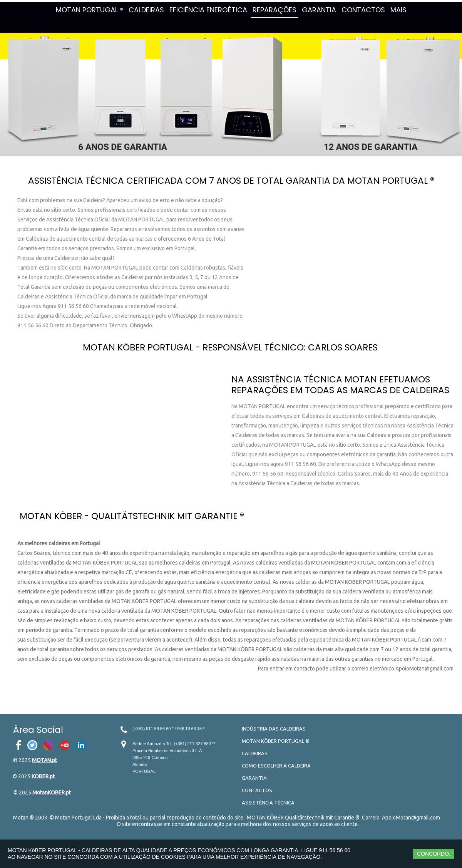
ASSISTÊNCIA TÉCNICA (268, 803)
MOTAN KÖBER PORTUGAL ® (276, 741)
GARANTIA (319, 10)
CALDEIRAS (146, 10)
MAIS (398, 10)
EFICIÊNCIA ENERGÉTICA (208, 10)
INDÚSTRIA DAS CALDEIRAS (274, 729)
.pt (54, 760)
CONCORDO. (434, 854)
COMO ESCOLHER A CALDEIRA (276, 766)
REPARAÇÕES (275, 10)
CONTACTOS (363, 10)
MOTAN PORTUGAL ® (90, 10)
